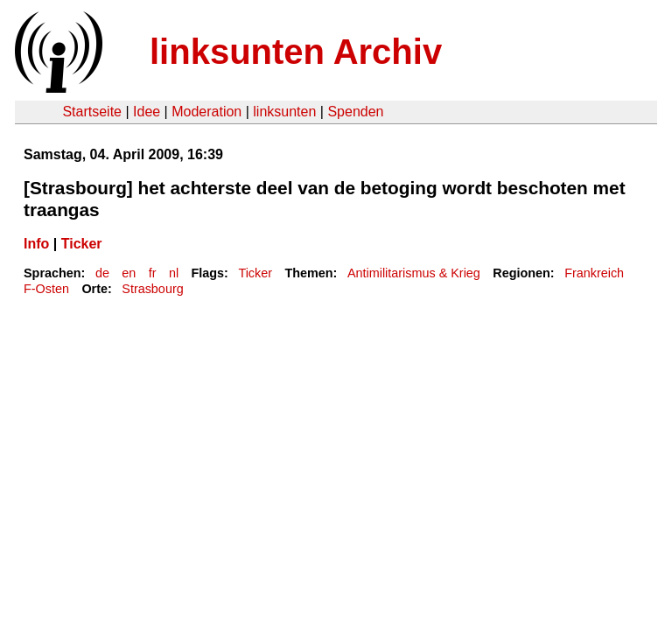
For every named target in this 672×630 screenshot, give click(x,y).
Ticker (82, 244)
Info (36, 244)
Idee (147, 112)
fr (153, 273)
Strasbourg (152, 289)
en (129, 273)
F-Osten (46, 289)
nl (174, 273)
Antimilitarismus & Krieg (414, 273)
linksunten (284, 112)
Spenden (355, 112)
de (102, 273)
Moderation (206, 112)
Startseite (92, 112)
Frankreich (594, 273)
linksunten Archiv (296, 52)
